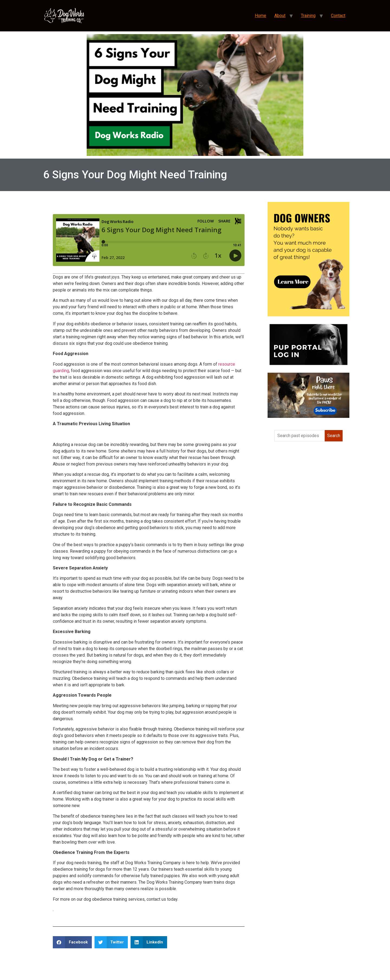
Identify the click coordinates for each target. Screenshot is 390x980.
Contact (338, 16)
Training (308, 16)
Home (261, 16)
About (280, 16)
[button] (72, 942)
